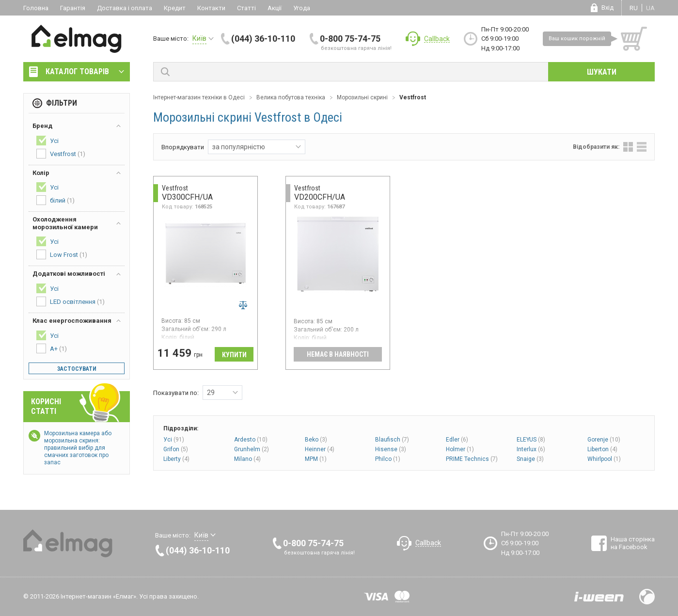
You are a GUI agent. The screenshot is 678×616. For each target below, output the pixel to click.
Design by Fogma (647, 597)
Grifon (176, 449)
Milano (247, 459)
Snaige (530, 459)
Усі (174, 440)
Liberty (176, 459)
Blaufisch (392, 440)
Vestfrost (61, 154)
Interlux (531, 449)
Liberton (602, 449)
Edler (457, 440)
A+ (52, 348)
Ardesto (251, 440)
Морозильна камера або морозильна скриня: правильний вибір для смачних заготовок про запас (78, 448)
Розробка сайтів (599, 597)
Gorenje (604, 440)
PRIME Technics (472, 459)
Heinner (320, 449)
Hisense (391, 449)
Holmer (460, 449)
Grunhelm (252, 449)
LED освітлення (71, 301)
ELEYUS (531, 440)
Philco (388, 459)
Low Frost (62, 254)
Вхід (607, 8)
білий (55, 200)
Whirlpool (604, 459)
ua (650, 8)
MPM (316, 459)
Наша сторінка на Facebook (633, 543)
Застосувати (77, 369)
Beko (316, 440)
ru (634, 8)
